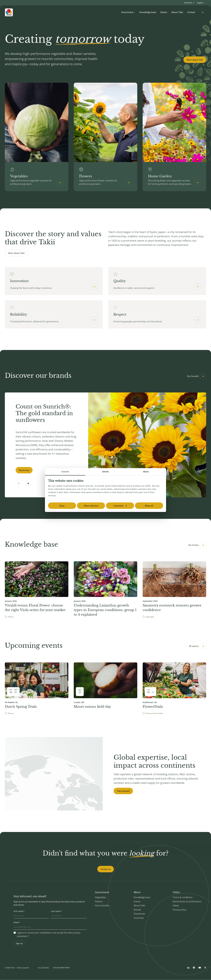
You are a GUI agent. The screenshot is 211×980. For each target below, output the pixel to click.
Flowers (99, 902)
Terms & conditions (183, 898)
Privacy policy (180, 910)
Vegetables (100, 898)
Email (16, 923)
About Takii (177, 12)
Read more (24, 471)
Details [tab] (105, 471)
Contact (191, 12)
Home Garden (102, 906)
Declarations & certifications (187, 902)
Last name (56, 912)
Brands (137, 910)
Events (164, 12)
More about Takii (195, 60)
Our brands (197, 377)
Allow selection (91, 506)
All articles (197, 546)
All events (198, 647)
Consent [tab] (65, 471)
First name (18, 912)
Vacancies (139, 919)
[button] (28, 484)
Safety (176, 906)
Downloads (139, 915)
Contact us (106, 870)
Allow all (149, 506)
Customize (120, 506)
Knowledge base (148, 12)
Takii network (123, 792)
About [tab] (146, 471)
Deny (62, 506)
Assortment (128, 12)
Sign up (19, 944)
